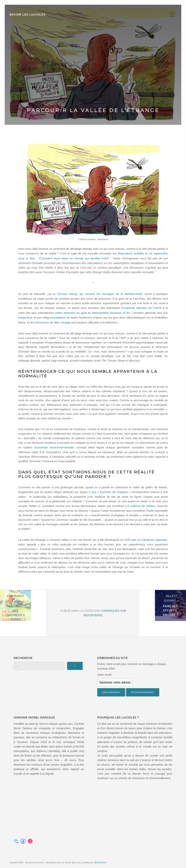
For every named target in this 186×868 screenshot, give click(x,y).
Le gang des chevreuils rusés (23, 615)
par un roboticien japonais (150, 539)
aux (111, 492)
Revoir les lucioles (27, 15)
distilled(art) (100, 861)
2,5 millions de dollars (141, 505)
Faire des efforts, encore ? (163, 615)
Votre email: (105, 674)
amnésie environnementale (52, 448)
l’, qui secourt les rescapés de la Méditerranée (92, 296)
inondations (33, 318)
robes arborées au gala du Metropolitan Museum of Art (71, 314)
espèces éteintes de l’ (122, 309)
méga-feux (152, 314)
